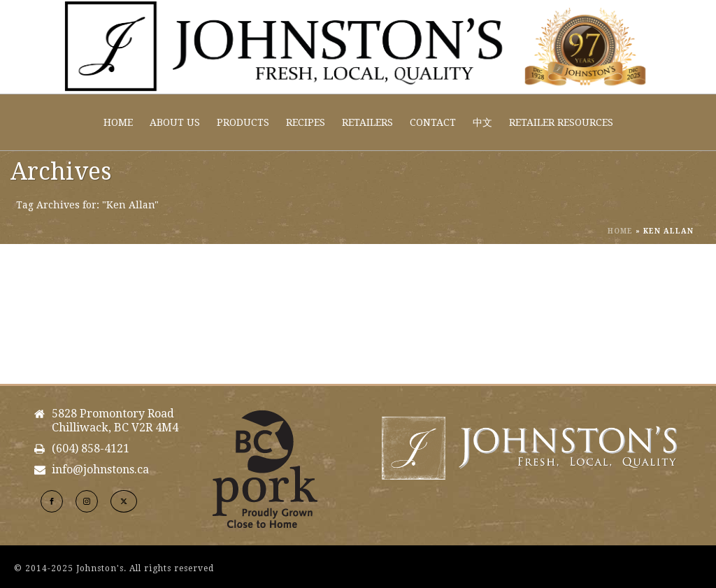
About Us (175, 122)
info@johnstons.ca (100, 470)
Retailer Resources (561, 122)
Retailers (367, 122)
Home (118, 122)
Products (243, 122)
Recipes (306, 122)
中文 (482, 122)
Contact (433, 122)
